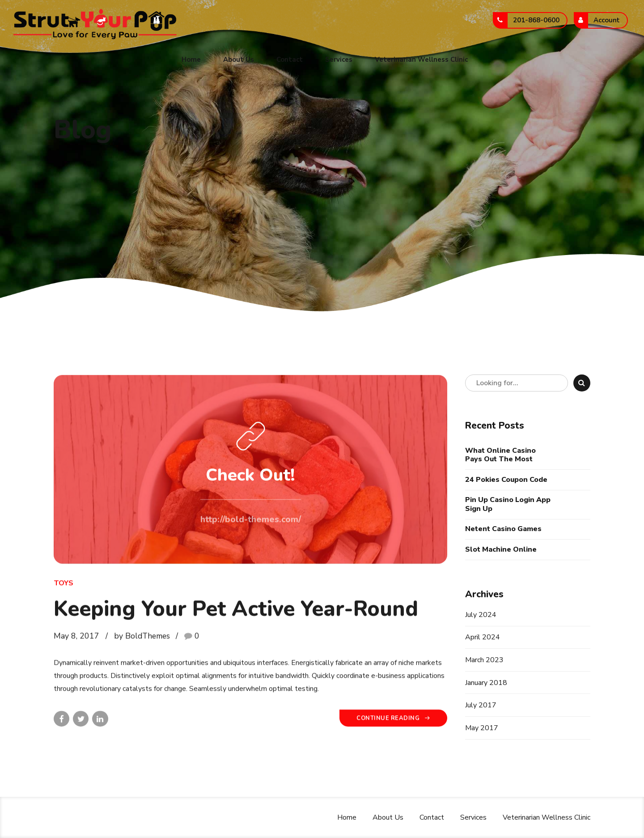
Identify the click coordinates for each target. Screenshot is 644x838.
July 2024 (481, 615)
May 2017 (482, 728)
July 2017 (481, 705)
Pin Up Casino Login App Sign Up (508, 504)
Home (191, 60)
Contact (290, 60)
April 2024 (483, 637)
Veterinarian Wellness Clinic (421, 60)
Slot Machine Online (501, 550)
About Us (239, 60)
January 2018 (486, 683)
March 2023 (484, 660)
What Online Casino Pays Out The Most (500, 455)
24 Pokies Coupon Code (506, 480)
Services (339, 60)
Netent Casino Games (503, 529)
